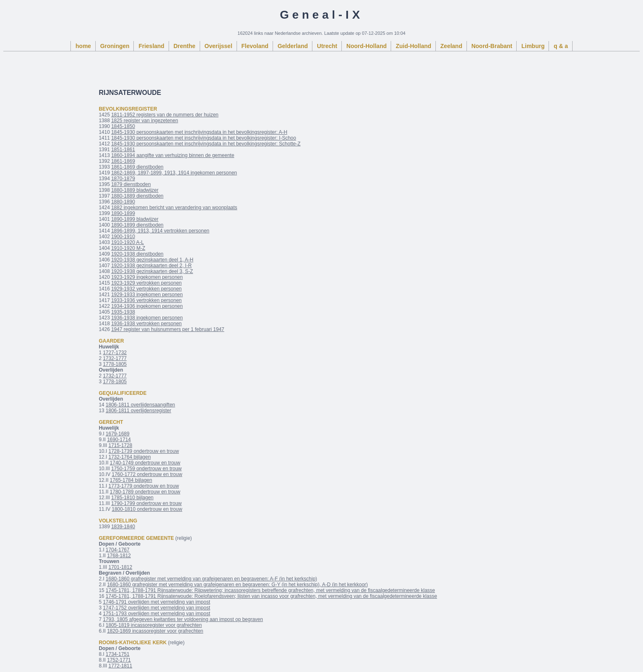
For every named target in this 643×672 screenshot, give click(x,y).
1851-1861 (123, 150)
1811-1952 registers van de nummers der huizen (165, 115)
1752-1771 (119, 660)
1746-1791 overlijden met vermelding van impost (156, 602)
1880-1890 (123, 202)
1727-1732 (115, 353)
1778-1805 (115, 364)
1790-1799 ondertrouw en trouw (146, 503)
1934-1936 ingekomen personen (147, 306)
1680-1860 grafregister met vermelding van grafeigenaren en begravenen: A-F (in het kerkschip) (211, 579)
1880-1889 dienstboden (137, 196)
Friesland (151, 46)
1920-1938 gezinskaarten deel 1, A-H (152, 260)
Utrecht (327, 46)
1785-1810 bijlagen (132, 498)
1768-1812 (119, 556)
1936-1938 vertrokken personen (146, 324)
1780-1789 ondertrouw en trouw (145, 492)
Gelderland (293, 46)
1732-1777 (115, 358)
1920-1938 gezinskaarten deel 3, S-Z (152, 271)
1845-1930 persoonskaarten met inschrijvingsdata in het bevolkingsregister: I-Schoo (203, 138)
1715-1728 (120, 445)
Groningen (115, 46)
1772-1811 (120, 666)
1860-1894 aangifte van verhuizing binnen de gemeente (173, 155)
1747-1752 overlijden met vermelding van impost (156, 608)
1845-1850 (123, 126)
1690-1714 (119, 440)
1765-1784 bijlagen (131, 480)
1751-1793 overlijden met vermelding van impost (156, 614)
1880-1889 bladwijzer (135, 190)
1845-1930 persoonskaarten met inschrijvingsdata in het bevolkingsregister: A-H (199, 132)
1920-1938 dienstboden (137, 254)
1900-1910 (123, 237)
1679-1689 (117, 434)
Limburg (533, 46)
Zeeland (451, 46)
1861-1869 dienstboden (137, 167)
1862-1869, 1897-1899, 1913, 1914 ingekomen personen (174, 173)
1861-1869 (123, 161)
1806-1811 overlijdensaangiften (140, 405)
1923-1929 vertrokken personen (146, 283)
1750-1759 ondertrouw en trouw (146, 469)
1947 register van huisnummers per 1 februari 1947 (168, 329)
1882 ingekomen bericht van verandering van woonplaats (174, 208)
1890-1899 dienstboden (137, 225)
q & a (561, 46)
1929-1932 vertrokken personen (146, 289)
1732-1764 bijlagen (130, 457)
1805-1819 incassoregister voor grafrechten (154, 625)
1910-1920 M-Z (128, 248)
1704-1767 (117, 550)
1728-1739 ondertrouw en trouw (144, 451)
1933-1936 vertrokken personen (146, 300)
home (83, 46)
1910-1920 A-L (127, 242)
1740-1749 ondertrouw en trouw (145, 463)
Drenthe (185, 46)
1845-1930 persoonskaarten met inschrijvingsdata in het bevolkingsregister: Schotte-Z (206, 144)
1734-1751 (117, 654)
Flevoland (255, 46)
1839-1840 (123, 527)
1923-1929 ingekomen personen (147, 277)
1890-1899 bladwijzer (135, 219)
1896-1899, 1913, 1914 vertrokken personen (160, 231)
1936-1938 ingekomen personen (147, 318)
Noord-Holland (366, 46)
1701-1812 (120, 567)
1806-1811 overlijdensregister (138, 411)
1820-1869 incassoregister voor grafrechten (155, 631)
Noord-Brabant (492, 46)
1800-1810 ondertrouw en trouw (147, 509)
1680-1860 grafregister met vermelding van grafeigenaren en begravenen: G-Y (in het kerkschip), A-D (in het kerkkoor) (237, 585)
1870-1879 (123, 179)
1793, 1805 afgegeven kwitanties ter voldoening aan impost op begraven (183, 619)
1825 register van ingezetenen (144, 121)
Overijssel (219, 46)
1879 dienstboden (131, 184)
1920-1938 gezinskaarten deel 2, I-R (151, 266)
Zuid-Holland (413, 46)
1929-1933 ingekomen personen (147, 295)
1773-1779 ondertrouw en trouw (144, 486)
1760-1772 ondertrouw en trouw (147, 474)
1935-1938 (123, 312)
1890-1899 (123, 213)
